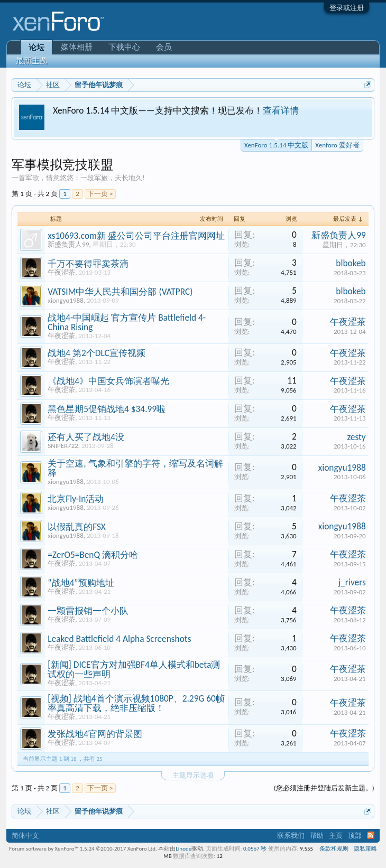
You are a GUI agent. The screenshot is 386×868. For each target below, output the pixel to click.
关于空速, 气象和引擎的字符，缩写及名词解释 (135, 468)
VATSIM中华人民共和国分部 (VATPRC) (120, 292)
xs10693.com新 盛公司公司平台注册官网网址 (136, 236)
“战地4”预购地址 (81, 583)
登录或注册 (347, 8)
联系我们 (291, 836)
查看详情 (281, 110)
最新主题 (32, 61)
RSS (371, 835)
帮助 (317, 836)
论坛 (36, 48)
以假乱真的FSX (77, 527)
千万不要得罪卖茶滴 (88, 264)
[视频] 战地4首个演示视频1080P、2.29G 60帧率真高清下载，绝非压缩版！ (136, 703)
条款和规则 (334, 849)
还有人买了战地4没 (86, 437)
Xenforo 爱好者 (337, 145)
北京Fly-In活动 (76, 499)
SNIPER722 (63, 446)
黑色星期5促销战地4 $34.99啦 (107, 409)
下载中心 (124, 47)
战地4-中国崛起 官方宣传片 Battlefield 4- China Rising (127, 322)
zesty (356, 437)
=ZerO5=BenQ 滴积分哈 (93, 555)
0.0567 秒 (255, 849)
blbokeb (351, 263)
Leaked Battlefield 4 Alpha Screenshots (119, 639)
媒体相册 (77, 47)
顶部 (355, 836)
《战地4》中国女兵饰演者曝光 (108, 381)
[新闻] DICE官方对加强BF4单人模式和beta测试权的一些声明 (134, 669)
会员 (164, 47)
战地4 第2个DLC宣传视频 (96, 353)
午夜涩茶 (61, 272)
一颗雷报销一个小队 (88, 611)
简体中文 (25, 836)
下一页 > (100, 194)
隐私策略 (365, 849)
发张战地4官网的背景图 (95, 734)
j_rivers (352, 582)
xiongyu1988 (66, 300)
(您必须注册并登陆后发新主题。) (324, 788)
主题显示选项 (193, 775)
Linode (183, 849)
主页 (336, 836)
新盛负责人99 (68, 244)
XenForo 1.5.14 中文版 (276, 144)
